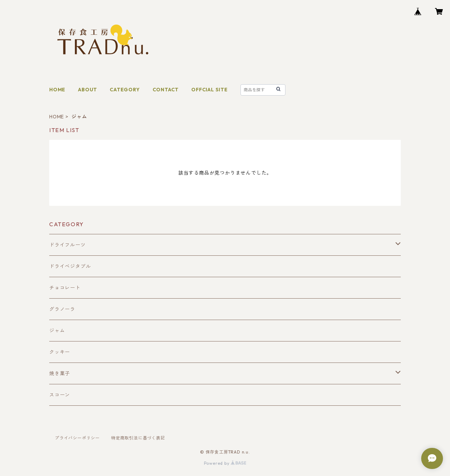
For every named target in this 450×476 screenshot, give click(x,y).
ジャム (57, 331)
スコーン (60, 395)
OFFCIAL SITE (210, 90)
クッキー (60, 352)
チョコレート (65, 288)
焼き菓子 (60, 373)
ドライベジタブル (70, 266)
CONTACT (166, 90)
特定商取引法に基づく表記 (138, 438)
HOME (57, 90)
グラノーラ (62, 309)
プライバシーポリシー (77, 438)
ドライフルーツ (67, 245)
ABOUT (88, 90)
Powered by (225, 463)
